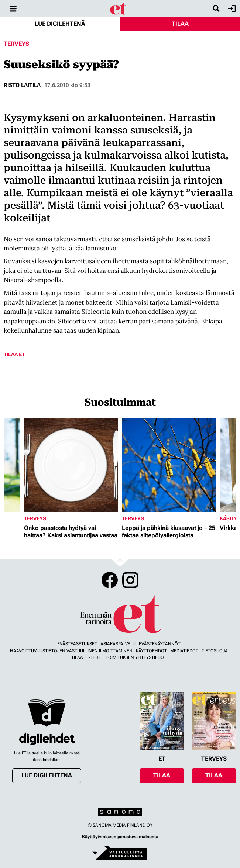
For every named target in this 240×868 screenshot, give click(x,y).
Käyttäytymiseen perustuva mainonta (120, 837)
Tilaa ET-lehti (87, 657)
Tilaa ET (14, 354)
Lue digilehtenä (60, 24)
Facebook (110, 580)
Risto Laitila (22, 85)
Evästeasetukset (77, 644)
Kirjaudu (231, 8)
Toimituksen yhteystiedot (136, 657)
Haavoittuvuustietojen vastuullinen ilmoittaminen (71, 651)
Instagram (130, 580)
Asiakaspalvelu (118, 644)
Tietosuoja (215, 651)
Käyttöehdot (151, 651)
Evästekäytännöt (160, 644)
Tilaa (180, 24)
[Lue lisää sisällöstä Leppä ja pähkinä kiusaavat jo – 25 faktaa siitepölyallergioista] (169, 465)
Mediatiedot (184, 651)
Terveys (16, 44)
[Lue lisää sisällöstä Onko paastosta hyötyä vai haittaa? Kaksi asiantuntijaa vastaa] (71, 465)
